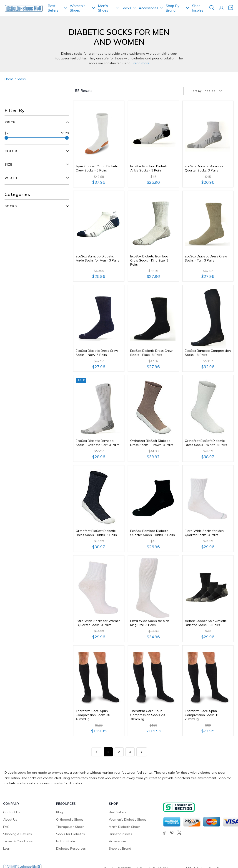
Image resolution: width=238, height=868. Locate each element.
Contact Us (12, 812)
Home (9, 79)
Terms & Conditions (18, 841)
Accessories (149, 8)
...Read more (140, 63)
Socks (127, 8)
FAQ (6, 827)
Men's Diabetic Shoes (125, 827)
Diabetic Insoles (120, 834)
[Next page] (142, 752)
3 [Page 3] (130, 752)
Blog (60, 812)
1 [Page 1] (108, 752)
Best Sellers (53, 8)
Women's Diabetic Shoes (128, 819)
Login (7, 848)
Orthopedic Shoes (70, 819)
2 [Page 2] (119, 752)
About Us (10, 819)
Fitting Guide (66, 841)
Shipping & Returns (18, 834)
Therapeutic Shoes (70, 827)
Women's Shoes (78, 8)
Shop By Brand (173, 8)
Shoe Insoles (198, 8)
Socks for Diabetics (70, 834)
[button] (37, 206)
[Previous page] (97, 752)
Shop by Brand (120, 848)
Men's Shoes (103, 8)
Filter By (15, 110)
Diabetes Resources (71, 848)
